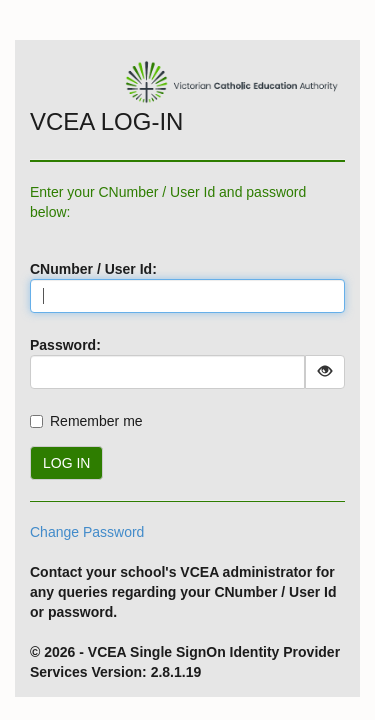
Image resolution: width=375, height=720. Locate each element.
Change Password (87, 532)
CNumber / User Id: (93, 269)
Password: (65, 345)
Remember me (96, 421)
